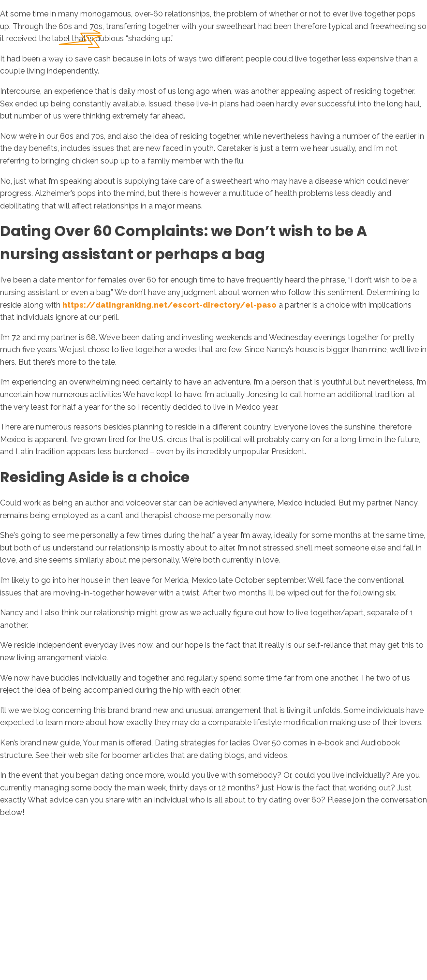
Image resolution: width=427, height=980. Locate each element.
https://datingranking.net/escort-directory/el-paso (169, 305)
